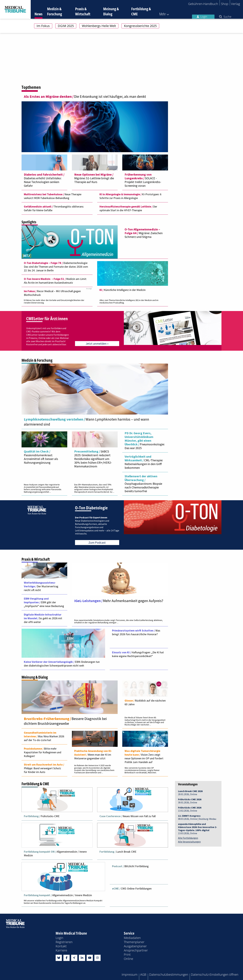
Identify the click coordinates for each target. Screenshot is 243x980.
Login (202, 17)
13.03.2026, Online (198, 828)
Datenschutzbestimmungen (169, 973)
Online (128, 957)
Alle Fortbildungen (188, 837)
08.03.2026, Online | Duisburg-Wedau (197, 816)
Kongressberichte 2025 (140, 26)
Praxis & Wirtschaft (83, 11)
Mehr (163, 14)
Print (127, 953)
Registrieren (64, 941)
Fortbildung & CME (141, 11)
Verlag (235, 4)
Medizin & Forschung (55, 11)
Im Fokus (43, 26)
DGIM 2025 (66, 26)
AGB (143, 973)
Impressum (130, 973)
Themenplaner (134, 941)
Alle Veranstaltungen (189, 841)
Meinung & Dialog (111, 11)
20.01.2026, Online (190, 792)
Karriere (61, 949)
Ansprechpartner (136, 949)
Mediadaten (132, 937)
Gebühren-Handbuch (203, 4)
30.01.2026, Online (190, 800)
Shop (225, 4)
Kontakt (61, 945)
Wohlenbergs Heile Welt (99, 26)
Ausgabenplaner (135, 945)
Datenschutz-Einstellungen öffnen (215, 973)
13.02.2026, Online (190, 808)
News (39, 14)
